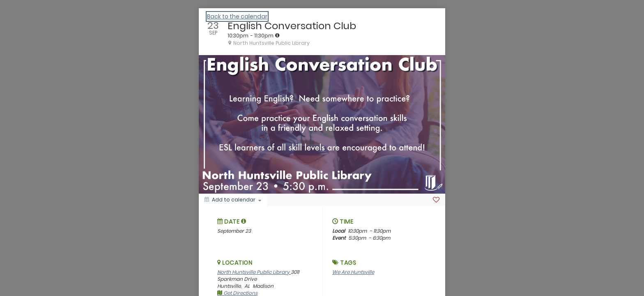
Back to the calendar (237, 16)
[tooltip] (277, 35)
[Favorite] (436, 200)
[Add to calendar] (233, 200)
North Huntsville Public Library (254, 272)
